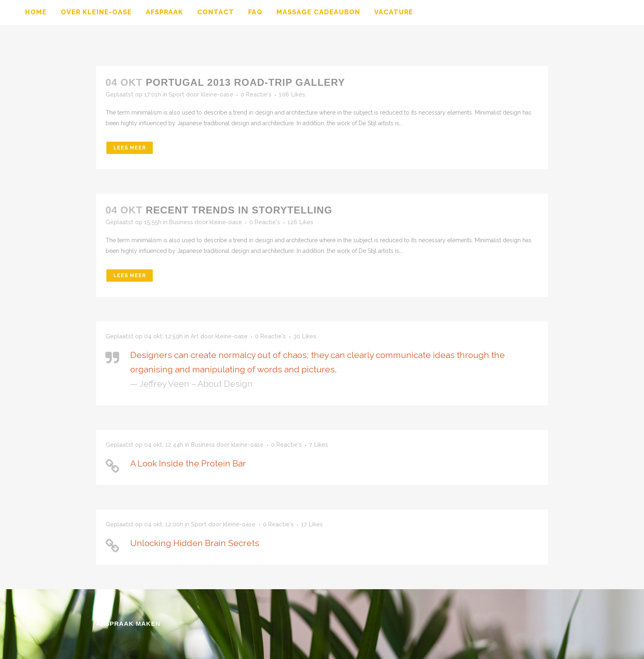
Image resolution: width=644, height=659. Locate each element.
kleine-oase (217, 94)
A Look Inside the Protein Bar (188, 463)
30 (305, 336)
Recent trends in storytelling (239, 210)
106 (292, 94)
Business (181, 222)
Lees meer (130, 148)
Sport (177, 94)
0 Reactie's (256, 94)
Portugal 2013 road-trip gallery (245, 82)
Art (195, 336)
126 (300, 222)
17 (312, 524)
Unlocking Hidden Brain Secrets (195, 543)
